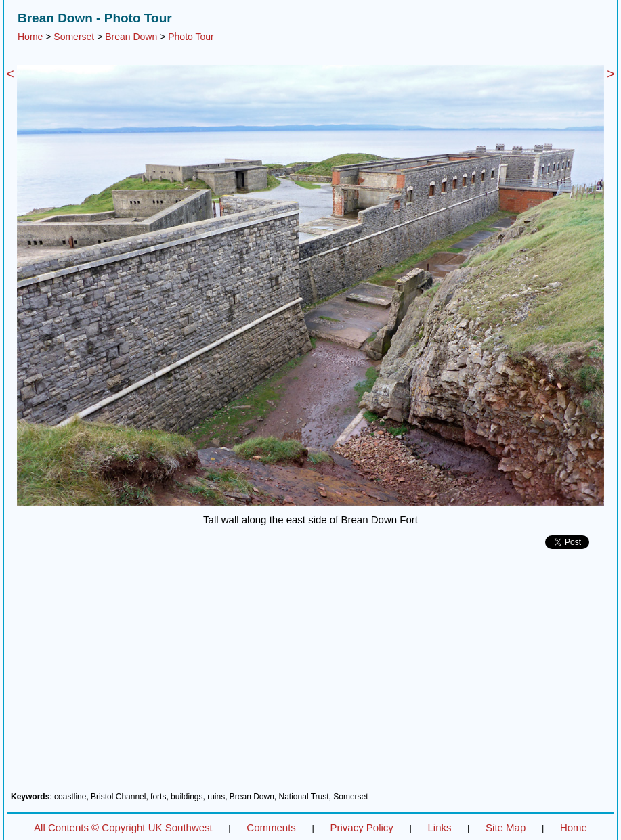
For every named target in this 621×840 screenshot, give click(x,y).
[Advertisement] (310, 676)
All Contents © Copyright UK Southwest (123, 827)
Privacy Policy (361, 827)
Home (30, 37)
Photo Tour (191, 37)
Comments (271, 827)
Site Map (506, 827)
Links (439, 827)
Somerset (74, 37)
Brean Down (131, 37)
